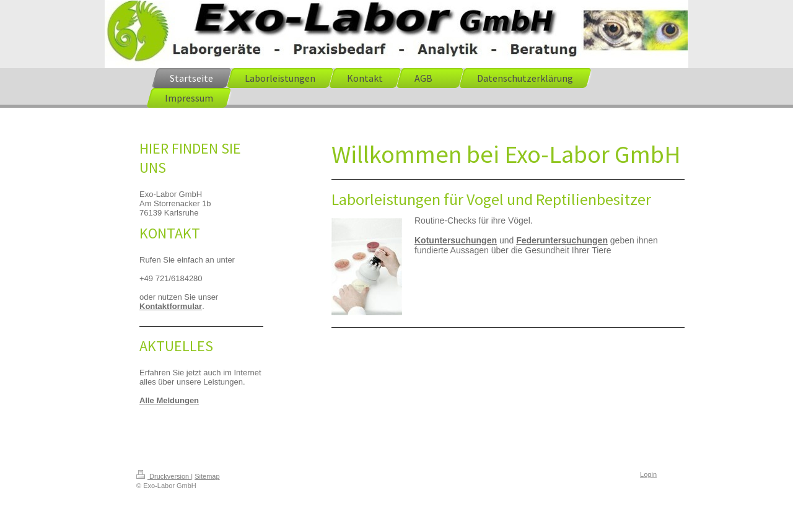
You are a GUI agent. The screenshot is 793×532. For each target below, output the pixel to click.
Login (648, 474)
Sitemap (207, 476)
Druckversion (164, 476)
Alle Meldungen (169, 400)
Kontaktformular (171, 306)
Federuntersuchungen (562, 240)
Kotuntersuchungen (456, 240)
